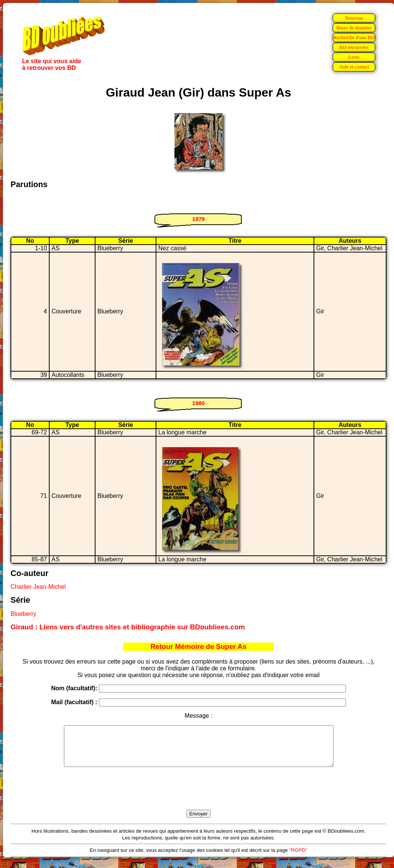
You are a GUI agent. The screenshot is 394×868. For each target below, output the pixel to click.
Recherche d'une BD (354, 37)
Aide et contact (354, 67)
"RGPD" (298, 858)
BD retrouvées (354, 47)
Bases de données (354, 28)
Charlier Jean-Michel (38, 587)
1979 (198, 219)
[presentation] (199, 797)
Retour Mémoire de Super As (198, 646)
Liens (354, 57)
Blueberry (23, 614)
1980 (198, 403)
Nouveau (354, 18)
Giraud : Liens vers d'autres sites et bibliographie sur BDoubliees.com (128, 627)
